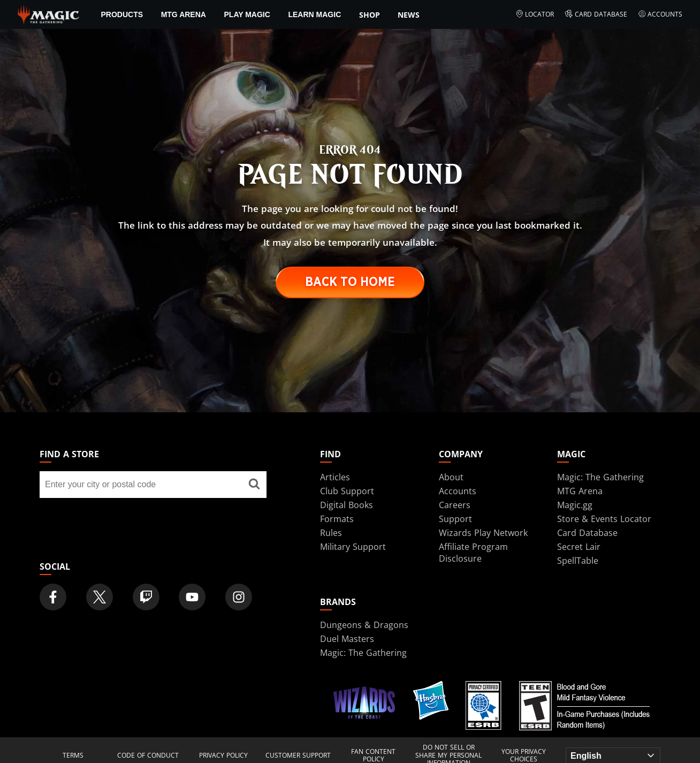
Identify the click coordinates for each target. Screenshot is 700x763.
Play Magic (247, 14)
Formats (337, 519)
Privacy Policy (223, 756)
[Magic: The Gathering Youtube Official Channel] (192, 597)
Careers (455, 505)
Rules (331, 533)
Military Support (353, 547)
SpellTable (578, 561)
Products (122, 14)
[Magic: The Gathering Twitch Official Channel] (146, 597)
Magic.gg (575, 505)
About (451, 477)
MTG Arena (184, 14)
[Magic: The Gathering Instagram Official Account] (239, 597)
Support (455, 519)
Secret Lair (579, 547)
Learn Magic (314, 14)
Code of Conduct (148, 756)
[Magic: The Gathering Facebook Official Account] (53, 597)
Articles (335, 477)
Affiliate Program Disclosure (473, 553)
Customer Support (298, 756)
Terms (73, 756)
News (409, 15)
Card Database (596, 14)
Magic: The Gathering (600, 477)
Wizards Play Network (483, 533)
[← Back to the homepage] (48, 13)
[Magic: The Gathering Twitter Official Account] (100, 597)
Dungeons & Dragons (364, 625)
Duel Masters (347, 639)
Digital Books (347, 505)
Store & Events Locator (604, 519)
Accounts (660, 14)
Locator (535, 14)
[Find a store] (254, 485)
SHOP (370, 15)
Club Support (347, 491)
